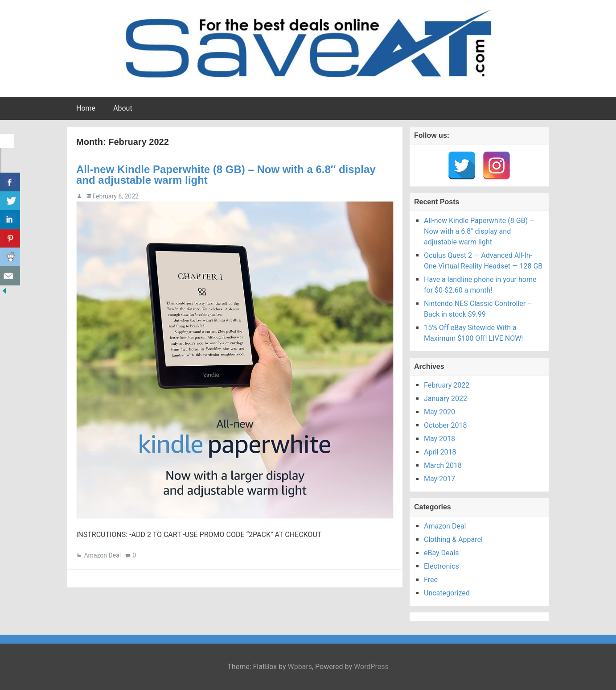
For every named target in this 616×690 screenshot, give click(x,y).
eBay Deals (441, 553)
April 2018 (440, 452)
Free (431, 580)
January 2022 (446, 399)
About (123, 108)
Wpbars (300, 667)
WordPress (371, 667)
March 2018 (443, 465)
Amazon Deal (102, 555)
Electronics (441, 566)
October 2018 (445, 425)
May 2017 (439, 479)
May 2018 (439, 439)
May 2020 (439, 412)
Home (86, 108)
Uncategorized (447, 593)
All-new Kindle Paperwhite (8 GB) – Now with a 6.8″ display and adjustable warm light (226, 175)
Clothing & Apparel (453, 539)
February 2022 (447, 385)
